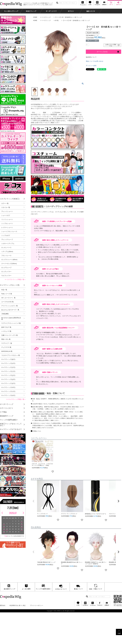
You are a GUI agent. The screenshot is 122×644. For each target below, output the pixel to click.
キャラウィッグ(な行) (8, 375)
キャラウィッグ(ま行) (8, 383)
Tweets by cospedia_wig (7, 131)
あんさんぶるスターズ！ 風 (10, 310)
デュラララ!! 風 (6, 347)
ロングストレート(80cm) (9, 260)
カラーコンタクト (7, 408)
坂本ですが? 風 (6, 327)
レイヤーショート (7, 227)
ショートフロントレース (9, 231)
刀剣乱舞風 (5, 314)
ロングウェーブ (6, 268)
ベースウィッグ (46, 17)
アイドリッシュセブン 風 (9, 306)
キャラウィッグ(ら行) (8, 391)
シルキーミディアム (8, 243)
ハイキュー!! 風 (6, 331)
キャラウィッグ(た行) (8, 371)
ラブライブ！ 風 (7, 343)
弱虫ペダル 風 (6, 339)
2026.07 (13, 513)
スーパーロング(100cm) (9, 264)
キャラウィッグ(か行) (8, 363)
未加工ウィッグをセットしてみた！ (11, 425)
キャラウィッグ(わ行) (8, 395)
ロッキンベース (6, 247)
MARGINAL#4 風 (7, 351)
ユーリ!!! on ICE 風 (7, 302)
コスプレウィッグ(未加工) (10, 199)
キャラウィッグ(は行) (8, 379)
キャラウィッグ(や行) (8, 387)
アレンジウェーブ (7, 239)
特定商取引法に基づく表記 (18, 605)
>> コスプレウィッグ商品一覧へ (15, 279)
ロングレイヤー (6, 272)
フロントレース (6, 256)
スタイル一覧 (6, 207)
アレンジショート (7, 211)
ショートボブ (6, 215)
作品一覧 (4, 290)
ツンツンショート (7, 219)
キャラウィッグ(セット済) (10, 285)
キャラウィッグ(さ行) (8, 367)
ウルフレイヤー (6, 276)
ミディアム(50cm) (7, 252)
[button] (33, 501)
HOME (35, 17)
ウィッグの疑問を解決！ (9, 420)
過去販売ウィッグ (7, 416)
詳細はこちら (37, 431)
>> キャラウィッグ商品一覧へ (16, 399)
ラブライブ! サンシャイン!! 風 (11, 323)
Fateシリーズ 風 (7, 294)
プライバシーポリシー (36, 605)
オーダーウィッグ (7, 404)
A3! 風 (57, 20)
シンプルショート (7, 223)
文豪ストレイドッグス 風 (9, 335)
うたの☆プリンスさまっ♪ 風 (11, 355)
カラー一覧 (5, 203)
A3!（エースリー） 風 (8, 298)
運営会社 (3, 605)
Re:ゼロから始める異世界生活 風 (11, 318)
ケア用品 (3, 412)
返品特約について (91, 57)
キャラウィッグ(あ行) (8, 359)
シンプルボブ (6, 235)
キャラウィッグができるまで (11, 429)
